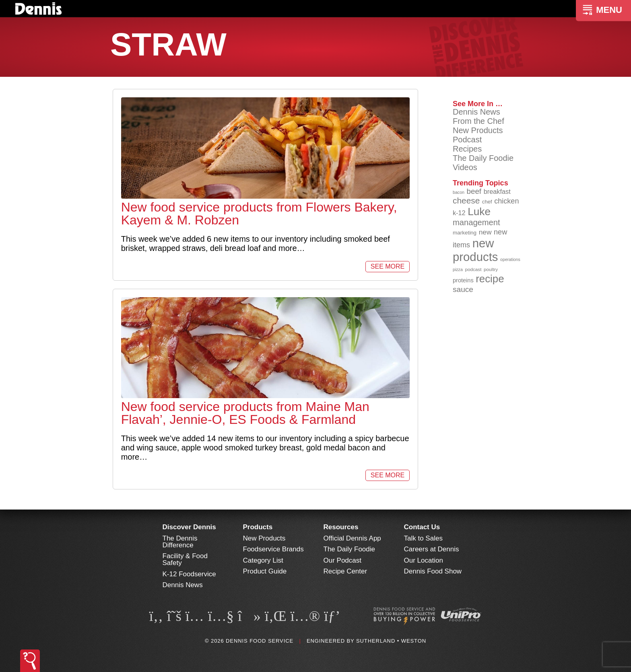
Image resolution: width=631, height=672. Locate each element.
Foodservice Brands (273, 549)
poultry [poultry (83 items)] (491, 269)
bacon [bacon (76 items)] (459, 192)
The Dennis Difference (180, 542)
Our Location (424, 560)
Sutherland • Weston (391, 641)
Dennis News (476, 112)
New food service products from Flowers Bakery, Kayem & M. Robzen (259, 214)
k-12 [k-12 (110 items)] (459, 213)
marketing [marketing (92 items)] (465, 233)
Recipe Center (345, 571)
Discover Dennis (189, 527)
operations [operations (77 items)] (510, 259)
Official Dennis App (352, 538)
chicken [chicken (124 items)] (506, 201)
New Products (478, 130)
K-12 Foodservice (189, 574)
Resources (341, 527)
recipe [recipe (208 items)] (490, 279)
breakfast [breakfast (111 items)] (497, 191)
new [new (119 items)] (485, 232)
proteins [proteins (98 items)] (463, 280)
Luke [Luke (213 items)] (479, 212)
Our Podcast (343, 560)
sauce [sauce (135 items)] (463, 289)
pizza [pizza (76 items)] (458, 269)
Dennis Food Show (433, 571)
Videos (465, 167)
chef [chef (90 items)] (487, 202)
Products (258, 527)
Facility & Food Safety (185, 559)
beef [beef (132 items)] (474, 191)
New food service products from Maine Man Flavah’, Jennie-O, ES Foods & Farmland (245, 413)
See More (388, 266)
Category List (263, 560)
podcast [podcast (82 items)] (473, 269)
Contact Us (422, 527)
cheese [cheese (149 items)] (466, 200)
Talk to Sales (423, 538)
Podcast (467, 140)
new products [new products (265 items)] (475, 250)
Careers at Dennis (432, 549)
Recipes (467, 149)
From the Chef (478, 121)
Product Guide (265, 571)
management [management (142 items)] (476, 222)
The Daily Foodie (483, 158)
